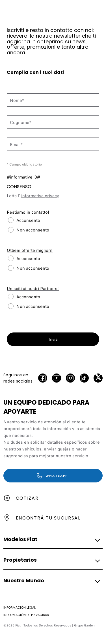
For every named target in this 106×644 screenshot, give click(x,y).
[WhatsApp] (53, 476)
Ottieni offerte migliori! (30, 250)
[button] (51, 539)
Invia (53, 339)
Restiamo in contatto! (28, 212)
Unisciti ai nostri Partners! (33, 289)
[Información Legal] (20, 607)
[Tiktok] (84, 378)
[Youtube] (57, 378)
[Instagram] (70, 378)
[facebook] (43, 378)
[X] (98, 378)
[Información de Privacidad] (26, 615)
